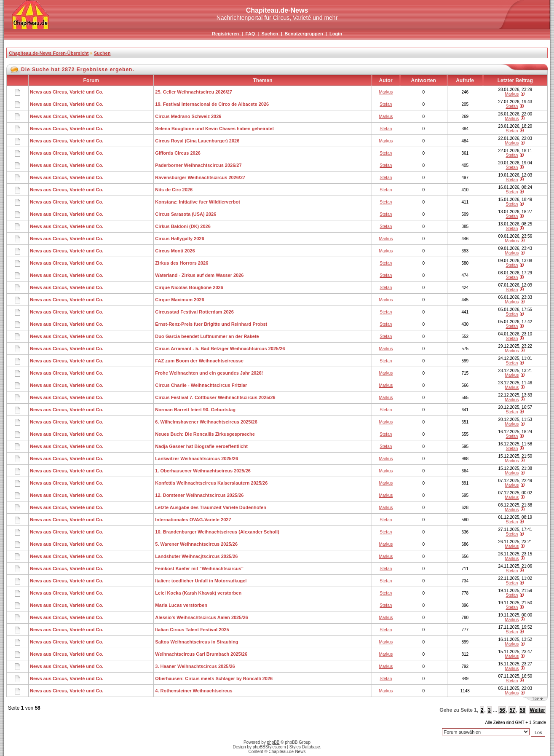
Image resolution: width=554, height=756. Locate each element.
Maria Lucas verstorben (181, 605)
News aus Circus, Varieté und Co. (67, 92)
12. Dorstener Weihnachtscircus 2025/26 (199, 495)
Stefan (386, 104)
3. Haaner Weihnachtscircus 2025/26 (195, 666)
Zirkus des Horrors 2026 (182, 263)
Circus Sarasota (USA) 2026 (186, 214)
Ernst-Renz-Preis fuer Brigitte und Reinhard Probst (211, 324)
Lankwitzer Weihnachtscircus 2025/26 (197, 458)
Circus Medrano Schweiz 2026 (188, 116)
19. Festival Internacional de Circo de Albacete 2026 (212, 104)
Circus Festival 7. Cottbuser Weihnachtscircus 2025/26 (215, 397)
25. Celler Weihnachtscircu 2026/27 (194, 92)
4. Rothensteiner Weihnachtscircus (194, 691)
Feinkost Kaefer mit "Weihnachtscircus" (199, 568)
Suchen (270, 34)
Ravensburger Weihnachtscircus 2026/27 (200, 177)
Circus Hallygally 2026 (179, 239)
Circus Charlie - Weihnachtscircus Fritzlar (201, 385)
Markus (386, 92)
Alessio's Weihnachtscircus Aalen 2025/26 (201, 617)
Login (336, 34)
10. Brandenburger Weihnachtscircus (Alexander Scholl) (217, 532)
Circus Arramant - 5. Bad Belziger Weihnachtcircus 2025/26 (220, 349)
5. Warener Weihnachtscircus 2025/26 (196, 544)
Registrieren (225, 34)
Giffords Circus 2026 (178, 153)
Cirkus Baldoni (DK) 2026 (183, 226)
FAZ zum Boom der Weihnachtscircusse (199, 361)
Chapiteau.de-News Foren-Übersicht (49, 53)
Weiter (538, 710)
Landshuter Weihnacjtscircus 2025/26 (196, 556)
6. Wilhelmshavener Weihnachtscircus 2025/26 (206, 422)
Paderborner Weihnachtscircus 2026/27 (198, 165)
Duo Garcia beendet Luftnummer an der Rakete (207, 336)
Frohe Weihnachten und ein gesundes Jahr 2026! (209, 373)
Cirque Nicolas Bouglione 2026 (189, 287)
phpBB (273, 742)
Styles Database (305, 747)
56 (502, 710)
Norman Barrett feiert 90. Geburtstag (195, 410)
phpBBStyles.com (269, 747)
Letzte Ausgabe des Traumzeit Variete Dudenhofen (211, 507)
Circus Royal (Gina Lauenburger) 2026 (197, 141)
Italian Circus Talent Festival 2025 (192, 630)
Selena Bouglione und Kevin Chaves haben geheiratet (214, 129)
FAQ (250, 34)
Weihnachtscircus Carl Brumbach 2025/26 (201, 654)
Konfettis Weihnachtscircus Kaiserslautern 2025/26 (211, 483)
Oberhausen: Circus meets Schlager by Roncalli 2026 (214, 678)
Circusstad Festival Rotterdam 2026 (194, 312)
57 (512, 710)
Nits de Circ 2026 (174, 190)
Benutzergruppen (304, 34)
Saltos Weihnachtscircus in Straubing (197, 642)
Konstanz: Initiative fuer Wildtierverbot (198, 202)
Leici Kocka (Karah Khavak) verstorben (198, 593)
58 (523, 710)
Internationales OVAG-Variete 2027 (193, 520)
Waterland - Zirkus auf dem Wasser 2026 (199, 275)
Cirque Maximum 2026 (179, 300)
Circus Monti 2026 (175, 251)
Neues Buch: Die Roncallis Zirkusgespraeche (205, 434)
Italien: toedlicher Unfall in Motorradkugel (201, 581)
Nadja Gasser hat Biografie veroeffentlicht (201, 446)
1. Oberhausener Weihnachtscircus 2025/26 (203, 471)
